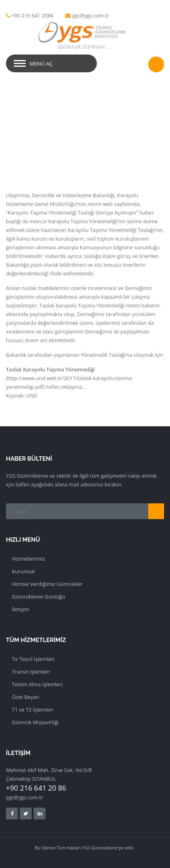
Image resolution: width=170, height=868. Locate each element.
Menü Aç (41, 64)
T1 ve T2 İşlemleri (33, 710)
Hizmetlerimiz (28, 559)
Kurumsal (23, 571)
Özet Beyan (25, 697)
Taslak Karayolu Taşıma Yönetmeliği (50, 369)
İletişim (21, 609)
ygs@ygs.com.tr (91, 15)
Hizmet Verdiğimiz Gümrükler (47, 584)
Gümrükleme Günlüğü (39, 597)
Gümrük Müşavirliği (35, 722)
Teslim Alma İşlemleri (37, 684)
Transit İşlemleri (31, 672)
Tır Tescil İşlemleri (33, 659)
